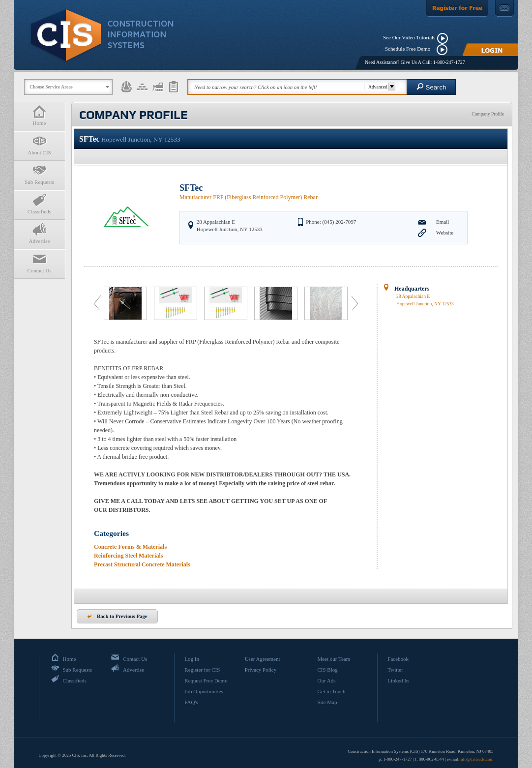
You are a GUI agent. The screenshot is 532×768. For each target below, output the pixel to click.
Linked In (398, 680)
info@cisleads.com (476, 759)
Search (431, 87)
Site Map (327, 702)
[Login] (490, 49)
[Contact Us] (504, 8)
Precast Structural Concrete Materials (142, 564)
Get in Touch (331, 691)
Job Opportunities (204, 691)
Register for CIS (202, 670)
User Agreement (263, 659)
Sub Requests (39, 174)
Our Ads (326, 680)
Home (39, 115)
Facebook (398, 659)
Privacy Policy (261, 670)
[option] (126, 303)
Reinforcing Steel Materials (128, 556)
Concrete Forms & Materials (130, 547)
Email (443, 222)
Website (445, 233)
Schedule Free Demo (410, 49)
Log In (192, 659)
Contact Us (39, 263)
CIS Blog (327, 670)
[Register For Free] (457, 8)
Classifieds (39, 204)
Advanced (380, 87)
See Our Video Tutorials (409, 37)
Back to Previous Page (117, 616)
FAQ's (191, 702)
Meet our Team (334, 659)
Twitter (395, 670)
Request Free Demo (206, 680)
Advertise (39, 233)
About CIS (39, 145)
